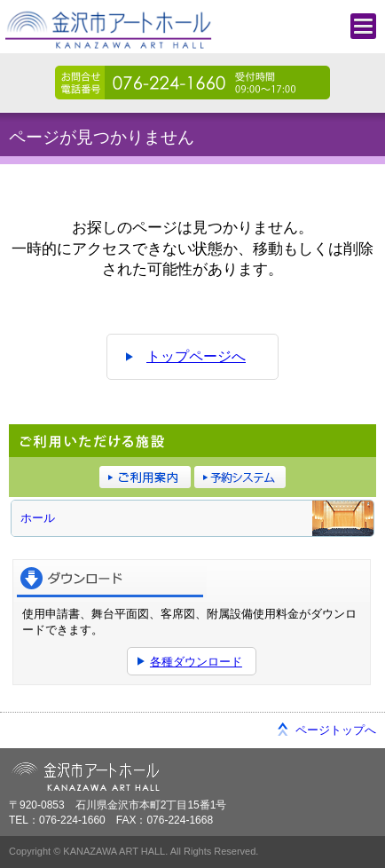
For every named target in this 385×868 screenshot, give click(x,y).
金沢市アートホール (112, 36)
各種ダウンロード (196, 662)
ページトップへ (336, 730)
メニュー (363, 26)
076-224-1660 (192, 83)
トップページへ (196, 356)
